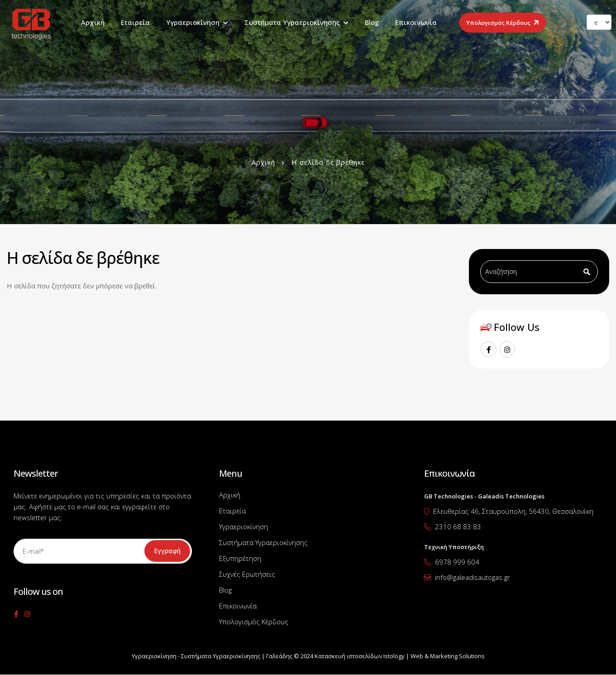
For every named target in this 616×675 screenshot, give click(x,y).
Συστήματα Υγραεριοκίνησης (292, 22)
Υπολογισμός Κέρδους (498, 23)
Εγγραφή (167, 551)
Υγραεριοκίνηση (193, 22)
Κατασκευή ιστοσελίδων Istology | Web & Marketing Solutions (400, 656)
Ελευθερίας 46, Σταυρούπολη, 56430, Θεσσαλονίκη (513, 511)
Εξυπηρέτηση (240, 558)
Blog (372, 22)
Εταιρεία (135, 22)
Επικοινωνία (416, 22)
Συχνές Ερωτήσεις (247, 574)
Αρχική (93, 22)
